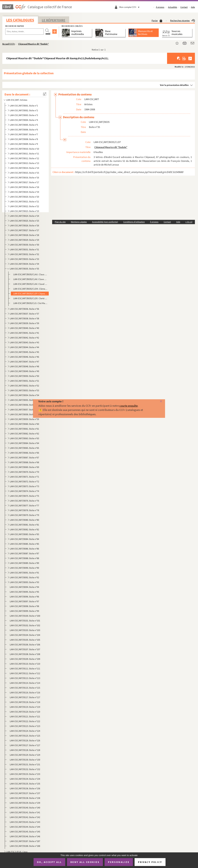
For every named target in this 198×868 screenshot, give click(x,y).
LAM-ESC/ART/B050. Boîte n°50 (24, 376)
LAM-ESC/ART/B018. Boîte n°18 (24, 187)
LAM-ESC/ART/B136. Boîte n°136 (25, 788)
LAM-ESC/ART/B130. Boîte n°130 (25, 760)
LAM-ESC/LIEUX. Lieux (17, 852)
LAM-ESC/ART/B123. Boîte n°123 (25, 726)
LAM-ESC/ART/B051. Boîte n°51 (24, 381)
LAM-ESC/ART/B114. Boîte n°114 (25, 683)
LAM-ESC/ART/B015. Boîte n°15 (24, 173)
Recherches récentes (183, 20)
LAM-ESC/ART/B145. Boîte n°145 (25, 832)
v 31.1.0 (189, 222)
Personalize (119, 862)
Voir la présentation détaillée (174, 85)
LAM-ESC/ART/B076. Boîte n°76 (24, 501)
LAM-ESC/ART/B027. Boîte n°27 (24, 230)
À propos (160, 7)
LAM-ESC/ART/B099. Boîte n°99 (24, 611)
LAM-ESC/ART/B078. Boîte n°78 (24, 510)
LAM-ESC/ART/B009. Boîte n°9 (24, 144)
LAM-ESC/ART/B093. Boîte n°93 (24, 582)
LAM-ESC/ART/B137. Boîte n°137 (25, 793)
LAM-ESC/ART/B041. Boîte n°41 (24, 333)
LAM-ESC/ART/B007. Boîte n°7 (24, 134)
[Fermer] (157, 402)
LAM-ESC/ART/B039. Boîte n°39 (24, 323)
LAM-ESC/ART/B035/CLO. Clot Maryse (30, 303)
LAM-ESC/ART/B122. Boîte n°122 (25, 721)
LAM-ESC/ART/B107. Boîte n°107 (25, 649)
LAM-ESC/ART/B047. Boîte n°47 (24, 362)
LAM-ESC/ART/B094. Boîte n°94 (24, 587)
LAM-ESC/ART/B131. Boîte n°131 (25, 764)
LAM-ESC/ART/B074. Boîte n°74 (24, 491)
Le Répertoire (54, 20)
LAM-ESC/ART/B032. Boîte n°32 (24, 254)
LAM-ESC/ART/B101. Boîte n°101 (25, 621)
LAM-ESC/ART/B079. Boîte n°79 (24, 515)
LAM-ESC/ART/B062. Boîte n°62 (24, 434)
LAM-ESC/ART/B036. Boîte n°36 (24, 309)
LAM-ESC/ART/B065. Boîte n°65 (24, 448)
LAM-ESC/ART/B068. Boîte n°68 (24, 462)
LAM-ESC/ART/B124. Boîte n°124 (25, 731)
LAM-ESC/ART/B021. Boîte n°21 (24, 201)
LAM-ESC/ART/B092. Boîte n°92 (24, 577)
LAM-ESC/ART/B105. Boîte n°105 (25, 640)
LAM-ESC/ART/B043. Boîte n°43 (24, 342)
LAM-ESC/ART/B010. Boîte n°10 (24, 149)
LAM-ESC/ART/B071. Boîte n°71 (24, 477)
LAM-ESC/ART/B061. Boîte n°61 (24, 429)
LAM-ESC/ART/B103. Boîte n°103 (25, 630)
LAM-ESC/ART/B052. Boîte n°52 (24, 386)
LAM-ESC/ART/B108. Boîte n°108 (25, 654)
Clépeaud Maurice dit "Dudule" (33, 44)
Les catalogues (20, 20)
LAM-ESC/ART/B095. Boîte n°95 (24, 592)
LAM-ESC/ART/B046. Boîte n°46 (24, 357)
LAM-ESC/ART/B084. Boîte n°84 (24, 539)
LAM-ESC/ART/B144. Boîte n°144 (25, 827)
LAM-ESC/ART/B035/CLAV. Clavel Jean (30, 284)
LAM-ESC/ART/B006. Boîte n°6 (24, 130)
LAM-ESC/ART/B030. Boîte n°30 (24, 245)
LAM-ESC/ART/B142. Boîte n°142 (25, 817)
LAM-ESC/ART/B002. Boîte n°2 (24, 110)
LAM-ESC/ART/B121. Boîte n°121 (25, 716)
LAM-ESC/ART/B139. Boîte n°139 (25, 803)
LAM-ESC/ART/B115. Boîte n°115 (25, 688)
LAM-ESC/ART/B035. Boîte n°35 (24, 269)
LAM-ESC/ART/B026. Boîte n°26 (24, 225)
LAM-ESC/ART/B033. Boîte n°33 (24, 259)
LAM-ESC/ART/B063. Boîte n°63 (24, 438)
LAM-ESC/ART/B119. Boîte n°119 (25, 707)
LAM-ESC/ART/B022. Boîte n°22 (24, 206)
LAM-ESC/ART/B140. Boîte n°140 (25, 808)
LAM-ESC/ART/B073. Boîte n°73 (24, 486)
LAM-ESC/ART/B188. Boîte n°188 (25, 846)
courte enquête (129, 406)
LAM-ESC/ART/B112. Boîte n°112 (25, 673)
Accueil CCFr (9, 44)
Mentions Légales (79, 222)
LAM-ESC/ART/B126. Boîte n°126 (25, 740)
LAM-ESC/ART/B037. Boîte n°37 (24, 314)
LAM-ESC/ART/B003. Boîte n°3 (24, 115)
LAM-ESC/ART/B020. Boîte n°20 (24, 197)
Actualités (173, 7)
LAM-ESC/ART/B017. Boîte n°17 (24, 182)
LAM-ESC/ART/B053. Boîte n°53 (24, 390)
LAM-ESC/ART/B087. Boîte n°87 (24, 553)
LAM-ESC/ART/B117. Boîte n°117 (25, 697)
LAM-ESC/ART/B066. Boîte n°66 (24, 453)
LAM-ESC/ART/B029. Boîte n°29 (24, 240)
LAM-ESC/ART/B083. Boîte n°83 (24, 534)
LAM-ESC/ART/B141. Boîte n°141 (25, 812)
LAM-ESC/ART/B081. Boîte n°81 (24, 525)
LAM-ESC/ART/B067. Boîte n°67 (24, 458)
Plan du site (60, 222)
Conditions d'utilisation (134, 222)
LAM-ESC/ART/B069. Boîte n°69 (24, 467)
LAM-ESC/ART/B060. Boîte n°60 (24, 424)
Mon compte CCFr (130, 7)
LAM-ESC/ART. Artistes (17, 100)
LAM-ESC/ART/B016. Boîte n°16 (24, 178)
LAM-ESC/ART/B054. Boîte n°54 (24, 395)
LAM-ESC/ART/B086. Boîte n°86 (24, 549)
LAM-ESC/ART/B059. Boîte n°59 (24, 419)
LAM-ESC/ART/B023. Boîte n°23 (24, 211)
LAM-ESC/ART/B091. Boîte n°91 (24, 573)
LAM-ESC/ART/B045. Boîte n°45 (24, 352)
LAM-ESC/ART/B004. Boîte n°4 (24, 120)
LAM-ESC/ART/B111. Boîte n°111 (25, 669)
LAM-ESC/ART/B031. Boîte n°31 (24, 249)
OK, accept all (49, 862)
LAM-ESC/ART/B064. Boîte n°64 (24, 443)
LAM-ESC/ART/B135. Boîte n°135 (25, 784)
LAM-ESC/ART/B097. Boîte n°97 (24, 601)
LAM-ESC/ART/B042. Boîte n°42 (24, 338)
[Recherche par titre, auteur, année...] (24, 32)
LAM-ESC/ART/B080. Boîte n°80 (24, 520)
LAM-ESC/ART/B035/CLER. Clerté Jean (30, 298)
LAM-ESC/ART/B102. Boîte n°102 (25, 625)
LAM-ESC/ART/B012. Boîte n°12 (24, 158)
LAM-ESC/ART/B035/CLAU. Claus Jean (30, 274)
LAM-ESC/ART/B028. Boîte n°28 (24, 235)
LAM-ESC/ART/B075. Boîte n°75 (24, 496)
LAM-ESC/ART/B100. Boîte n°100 (25, 616)
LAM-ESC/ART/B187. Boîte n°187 (25, 841)
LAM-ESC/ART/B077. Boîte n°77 (24, 505)
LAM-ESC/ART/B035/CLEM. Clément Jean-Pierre (30, 289)
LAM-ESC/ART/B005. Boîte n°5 (24, 125)
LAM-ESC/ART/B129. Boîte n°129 (25, 755)
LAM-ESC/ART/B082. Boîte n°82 (24, 529)
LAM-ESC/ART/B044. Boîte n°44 (24, 347)
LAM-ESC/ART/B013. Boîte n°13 (24, 163)
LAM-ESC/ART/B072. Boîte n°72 (24, 481)
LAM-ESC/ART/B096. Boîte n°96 (24, 597)
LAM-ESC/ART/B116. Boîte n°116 (25, 692)
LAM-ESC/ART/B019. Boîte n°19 (24, 192)
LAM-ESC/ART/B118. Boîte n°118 (25, 702)
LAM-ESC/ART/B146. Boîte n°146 (25, 836)
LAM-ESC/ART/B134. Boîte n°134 (25, 779)
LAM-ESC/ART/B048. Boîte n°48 (24, 366)
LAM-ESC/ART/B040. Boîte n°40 (24, 328)
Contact (184, 7)
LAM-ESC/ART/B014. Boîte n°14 (24, 168)
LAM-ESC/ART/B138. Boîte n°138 (25, 798)
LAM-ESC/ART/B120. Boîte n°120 (25, 712)
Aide (193, 7)
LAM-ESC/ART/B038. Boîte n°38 (24, 318)
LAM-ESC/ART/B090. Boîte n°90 (24, 568)
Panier (157, 20)
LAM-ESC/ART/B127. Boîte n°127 (25, 745)
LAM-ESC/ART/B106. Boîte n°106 (25, 645)
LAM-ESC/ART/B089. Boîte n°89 (24, 563)
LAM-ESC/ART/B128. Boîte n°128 (25, 750)
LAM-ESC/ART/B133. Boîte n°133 (25, 774)
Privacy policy (150, 862)
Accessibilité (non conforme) (105, 222)
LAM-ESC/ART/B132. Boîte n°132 (25, 769)
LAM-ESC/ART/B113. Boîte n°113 (25, 678)
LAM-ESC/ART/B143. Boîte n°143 (25, 822)
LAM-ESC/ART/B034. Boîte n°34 (24, 264)
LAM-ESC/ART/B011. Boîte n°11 (24, 154)
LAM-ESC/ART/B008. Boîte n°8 (24, 139)
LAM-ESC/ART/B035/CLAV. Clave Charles (30, 279)
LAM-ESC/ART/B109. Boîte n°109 (25, 659)
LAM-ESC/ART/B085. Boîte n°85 (24, 544)
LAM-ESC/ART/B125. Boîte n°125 (25, 736)
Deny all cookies (85, 862)
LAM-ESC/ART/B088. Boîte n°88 (24, 558)
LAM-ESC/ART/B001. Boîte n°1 (24, 106)
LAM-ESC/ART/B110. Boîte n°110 (25, 664)
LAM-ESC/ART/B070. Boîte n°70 (24, 472)
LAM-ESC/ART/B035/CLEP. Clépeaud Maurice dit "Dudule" (30, 294)
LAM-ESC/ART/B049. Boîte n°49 (24, 371)
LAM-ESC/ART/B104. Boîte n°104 (25, 635)
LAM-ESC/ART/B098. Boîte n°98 (24, 606)
